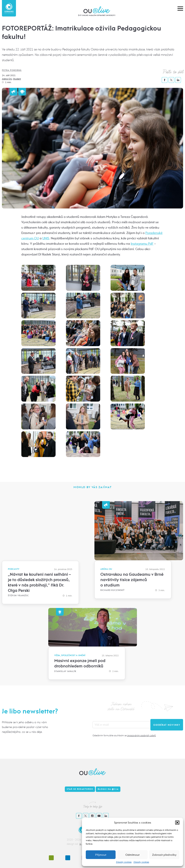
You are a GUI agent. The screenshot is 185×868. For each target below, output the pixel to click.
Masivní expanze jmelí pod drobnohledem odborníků (80, 663)
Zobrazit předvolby (164, 855)
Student (17, 79)
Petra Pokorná (12, 70)
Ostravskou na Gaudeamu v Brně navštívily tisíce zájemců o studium (132, 580)
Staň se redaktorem (80, 789)
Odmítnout (132, 855)
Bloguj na (108, 789)
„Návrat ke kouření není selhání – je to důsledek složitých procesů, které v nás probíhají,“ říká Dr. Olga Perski (39, 582)
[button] (177, 823)
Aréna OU (7, 79)
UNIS (46, 238)
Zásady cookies (124, 862)
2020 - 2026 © (76, 840)
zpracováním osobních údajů (141, 735)
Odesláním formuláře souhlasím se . (124, 735)
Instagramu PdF (142, 244)
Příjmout (101, 855)
